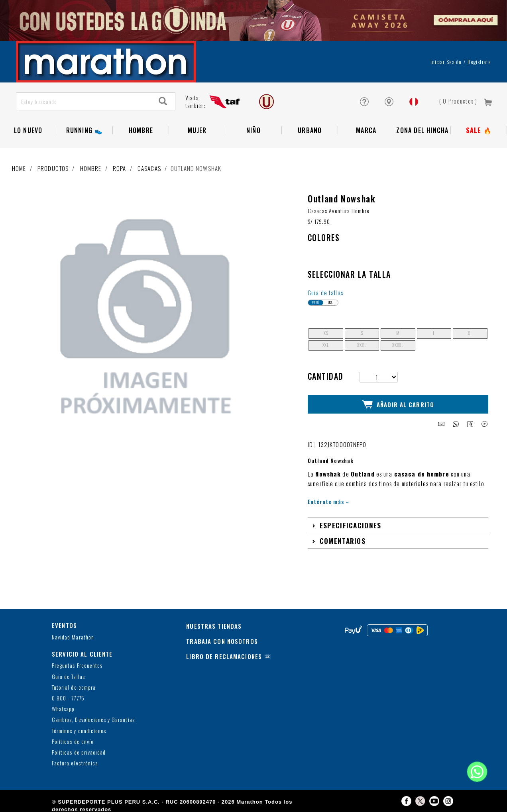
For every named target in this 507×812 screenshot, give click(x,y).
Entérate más (328, 500)
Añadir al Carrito (398, 404)
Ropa (120, 168)
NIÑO (253, 130)
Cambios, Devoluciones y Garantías (93, 718)
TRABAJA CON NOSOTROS (222, 639)
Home (19, 168)
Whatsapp (63, 707)
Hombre (141, 130)
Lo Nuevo (28, 130)
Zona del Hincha (422, 130)
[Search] (163, 101)
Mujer (197, 130)
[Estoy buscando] (84, 101)
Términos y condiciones (79, 729)
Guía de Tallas (68, 675)
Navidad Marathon (73, 635)
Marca (366, 130)
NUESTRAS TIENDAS (214, 624)
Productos (53, 168)
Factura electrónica (75, 762)
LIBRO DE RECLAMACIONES (224, 655)
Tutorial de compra (74, 685)
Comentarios (343, 539)
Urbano (310, 130)
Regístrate (479, 62)
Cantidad (326, 376)
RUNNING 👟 (85, 130)
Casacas (149, 168)
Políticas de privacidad (79, 750)
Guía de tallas (325, 292)
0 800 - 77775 (68, 696)
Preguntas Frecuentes (77, 664)
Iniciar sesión (446, 62)
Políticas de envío (73, 740)
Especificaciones (351, 523)
